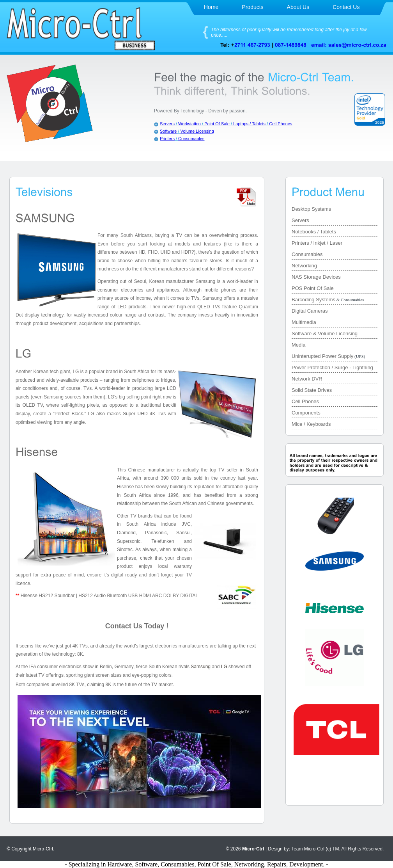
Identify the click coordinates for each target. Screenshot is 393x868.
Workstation (189, 124)
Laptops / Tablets (249, 124)
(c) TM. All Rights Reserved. (356, 849)
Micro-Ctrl (43, 849)
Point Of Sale (216, 124)
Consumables (191, 139)
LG (224, 667)
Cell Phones (281, 124)
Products (252, 7)
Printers (167, 139)
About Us (298, 7)
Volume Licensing (197, 131)
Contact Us (346, 7)
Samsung (201, 667)
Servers (167, 124)
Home (211, 7)
